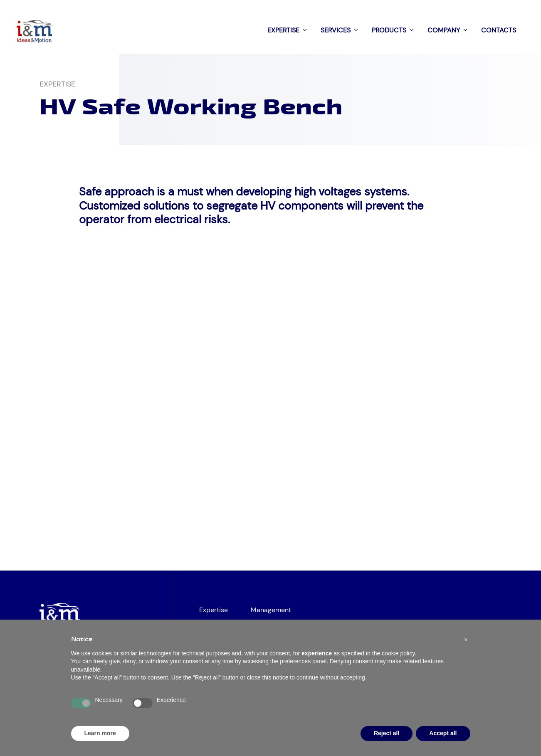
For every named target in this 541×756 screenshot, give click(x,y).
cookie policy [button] (398, 653)
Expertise (290, 30)
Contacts (499, 30)
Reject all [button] (387, 733)
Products (395, 30)
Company (450, 30)
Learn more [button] (100, 733)
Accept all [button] (443, 733)
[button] (466, 640)
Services (342, 30)
